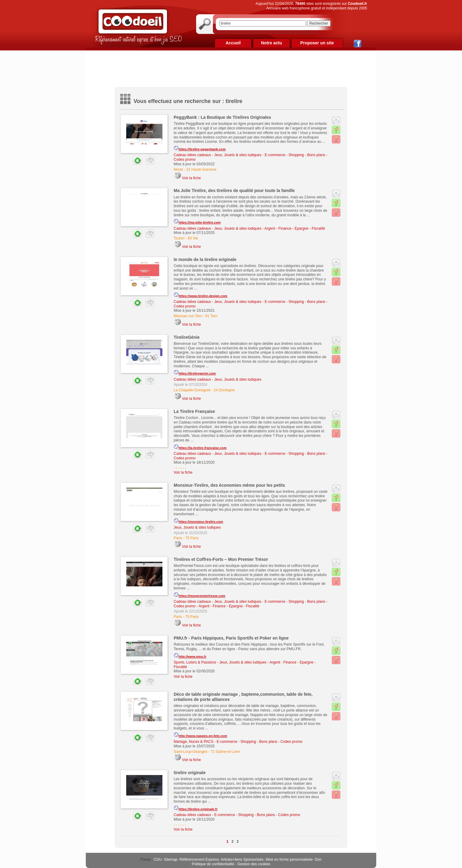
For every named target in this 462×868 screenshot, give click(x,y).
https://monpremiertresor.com (200, 595)
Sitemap (171, 859)
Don (318, 859)
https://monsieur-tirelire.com (198, 521)
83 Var (193, 238)
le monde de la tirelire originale (205, 259)
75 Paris (192, 538)
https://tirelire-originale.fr (196, 808)
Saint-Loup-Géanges (191, 752)
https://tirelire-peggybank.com (200, 148)
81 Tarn (211, 316)
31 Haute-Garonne (201, 170)
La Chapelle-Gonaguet (192, 390)
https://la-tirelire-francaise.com (200, 447)
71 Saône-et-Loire (225, 752)
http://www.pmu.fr (190, 656)
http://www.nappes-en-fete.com (200, 735)
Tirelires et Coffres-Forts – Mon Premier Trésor (221, 559)
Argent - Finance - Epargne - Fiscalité (295, 228)
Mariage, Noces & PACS (194, 742)
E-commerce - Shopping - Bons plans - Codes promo (259, 742)
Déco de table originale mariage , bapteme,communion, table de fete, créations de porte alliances (243, 697)
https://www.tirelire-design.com (200, 295)
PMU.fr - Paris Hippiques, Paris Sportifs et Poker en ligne (231, 638)
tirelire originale (190, 773)
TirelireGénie (187, 337)
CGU (158, 859)
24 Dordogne (224, 390)
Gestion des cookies (254, 864)
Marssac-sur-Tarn (188, 316)
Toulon (179, 238)
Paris (178, 538)
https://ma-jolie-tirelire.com (197, 221)
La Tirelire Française (194, 411)
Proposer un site (317, 43)
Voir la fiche (191, 178)
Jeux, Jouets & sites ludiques (238, 155)
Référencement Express (199, 859)
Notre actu (271, 43)
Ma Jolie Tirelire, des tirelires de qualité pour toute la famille (234, 190)
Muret (178, 170)
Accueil (233, 43)
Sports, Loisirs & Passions (195, 662)
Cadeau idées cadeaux (192, 155)
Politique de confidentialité (213, 864)
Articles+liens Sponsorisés (242, 859)
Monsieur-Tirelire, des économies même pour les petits (229, 485)
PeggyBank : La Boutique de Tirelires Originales (222, 117)
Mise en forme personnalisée (289, 859)
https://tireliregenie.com (195, 372)
